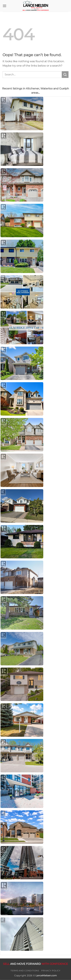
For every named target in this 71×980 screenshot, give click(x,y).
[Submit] (65, 74)
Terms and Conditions (25, 971)
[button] (5, 6)
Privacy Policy (51, 971)
